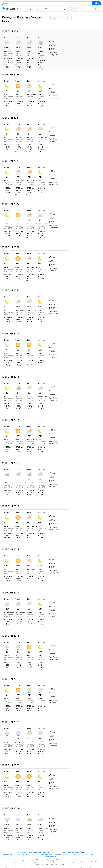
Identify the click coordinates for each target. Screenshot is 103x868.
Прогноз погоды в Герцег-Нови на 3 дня (34, 852)
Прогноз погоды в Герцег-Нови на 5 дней (69, 852)
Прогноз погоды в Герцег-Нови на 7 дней (18, 855)
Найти (96, 3)
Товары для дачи (52, 857)
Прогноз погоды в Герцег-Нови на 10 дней (54, 855)
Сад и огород (95, 855)
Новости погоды (80, 855)
